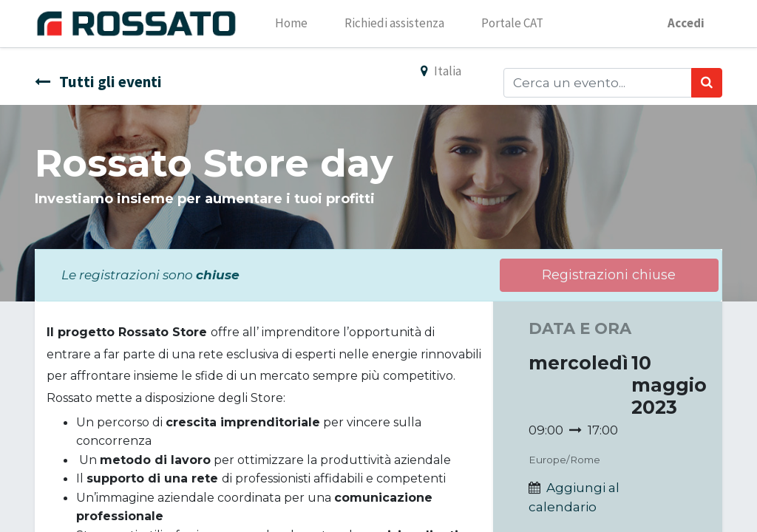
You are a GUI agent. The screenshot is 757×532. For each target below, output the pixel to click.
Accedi (685, 23)
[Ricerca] (707, 83)
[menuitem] (292, 24)
